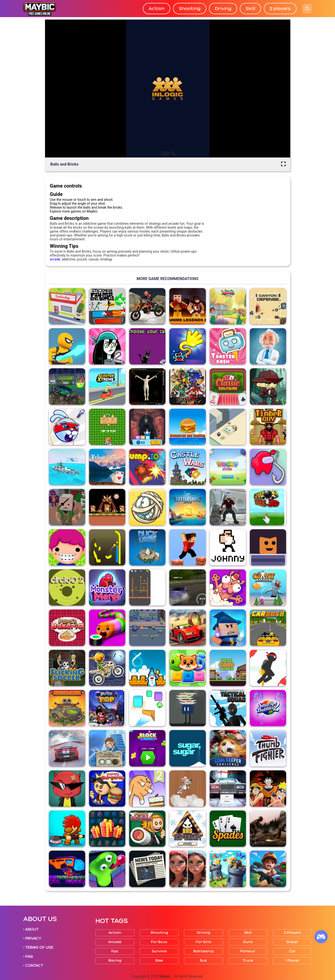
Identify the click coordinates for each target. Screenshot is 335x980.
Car (292, 951)
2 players (280, 9)
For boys (159, 942)
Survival (159, 951)
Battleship (204, 951)
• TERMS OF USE (38, 947)
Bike (159, 961)
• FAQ (28, 957)
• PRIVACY (32, 938)
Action (157, 9)
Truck (248, 961)
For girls (204, 942)
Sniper (292, 942)
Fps (115, 951)
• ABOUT (31, 929)
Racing (115, 961)
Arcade (115, 942)
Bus (203, 961)
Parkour (248, 951)
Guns (248, 942)
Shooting (190, 9)
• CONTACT (33, 966)
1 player (292, 961)
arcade (55, 259)
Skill (250, 9)
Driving (223, 9)
